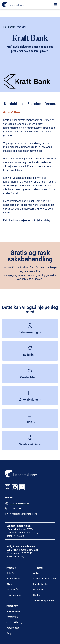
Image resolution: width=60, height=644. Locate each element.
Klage (9, 633)
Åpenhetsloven (14, 611)
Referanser (39, 590)
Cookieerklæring (14, 622)
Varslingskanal (14, 628)
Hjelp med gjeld (14, 595)
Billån (9, 584)
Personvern (12, 617)
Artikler (37, 573)
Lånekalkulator (41, 584)
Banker (12, 27)
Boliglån (10, 573)
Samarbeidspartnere (43, 600)
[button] (55, 4)
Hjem (4, 27)
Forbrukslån (12, 590)
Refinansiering (14, 579)
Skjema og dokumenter (45, 579)
